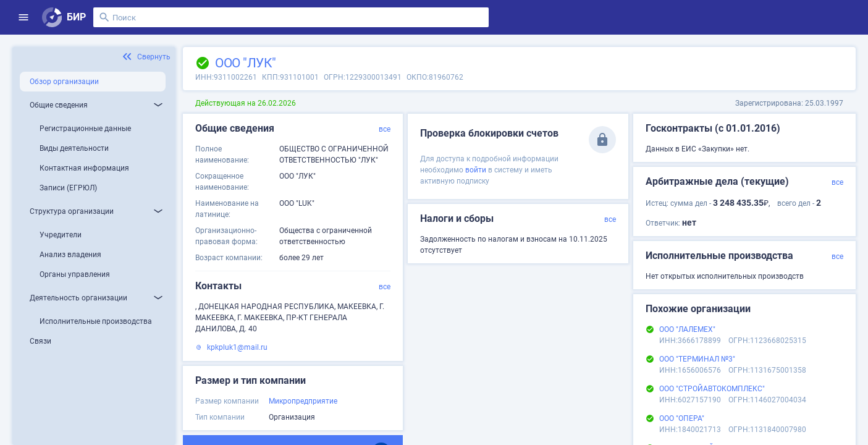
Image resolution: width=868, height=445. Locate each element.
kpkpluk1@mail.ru (237, 347)
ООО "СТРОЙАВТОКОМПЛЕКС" (712, 389)
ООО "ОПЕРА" (682, 418)
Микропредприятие (303, 401)
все (385, 129)
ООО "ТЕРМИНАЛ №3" (697, 359)
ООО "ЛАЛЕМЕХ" (687, 329)
